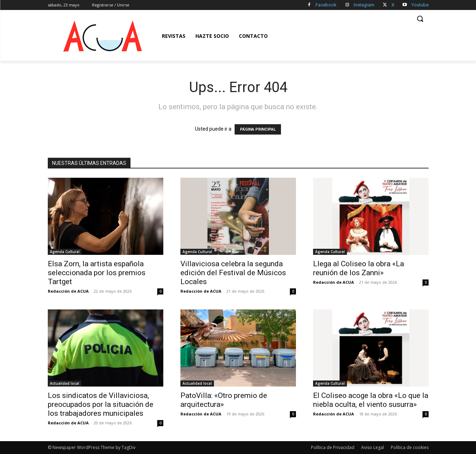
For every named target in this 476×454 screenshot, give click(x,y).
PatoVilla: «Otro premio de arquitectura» (224, 400)
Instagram (364, 5)
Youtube (420, 5)
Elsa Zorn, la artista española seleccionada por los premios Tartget (97, 273)
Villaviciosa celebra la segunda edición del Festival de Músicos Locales (233, 273)
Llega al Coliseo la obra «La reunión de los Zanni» (359, 268)
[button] (420, 19)
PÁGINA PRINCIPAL (258, 129)
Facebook (326, 5)
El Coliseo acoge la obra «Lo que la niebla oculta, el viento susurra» (371, 400)
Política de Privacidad (333, 447)
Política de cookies (410, 447)
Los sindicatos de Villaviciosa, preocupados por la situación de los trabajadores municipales (101, 404)
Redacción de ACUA (68, 291)
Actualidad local (65, 383)
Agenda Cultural (65, 252)
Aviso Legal (373, 447)
